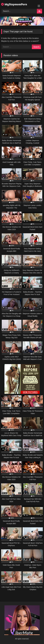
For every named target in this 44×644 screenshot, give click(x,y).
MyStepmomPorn (14, 4)
